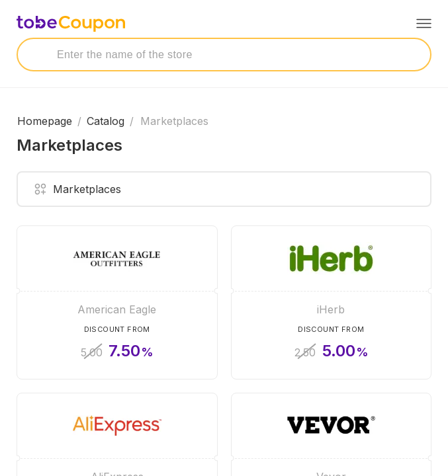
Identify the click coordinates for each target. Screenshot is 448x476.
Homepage (45, 121)
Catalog (106, 121)
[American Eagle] (117, 302)
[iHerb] (332, 302)
